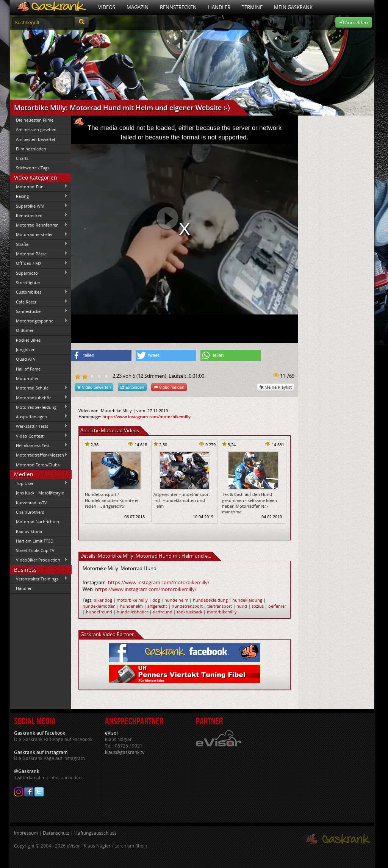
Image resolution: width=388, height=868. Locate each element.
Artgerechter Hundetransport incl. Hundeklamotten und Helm (182, 500)
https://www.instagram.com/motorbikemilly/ (159, 582)
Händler (219, 7)
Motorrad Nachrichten (38, 522)
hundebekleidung (210, 600)
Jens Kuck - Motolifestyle (40, 493)
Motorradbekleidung (39, 407)
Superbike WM (39, 206)
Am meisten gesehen (36, 129)
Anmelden (354, 22)
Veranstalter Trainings (39, 579)
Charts (22, 158)
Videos (107, 7)
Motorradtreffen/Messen (39, 455)
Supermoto (39, 273)
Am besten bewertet (36, 139)
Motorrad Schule (39, 388)
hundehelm (131, 606)
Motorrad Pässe (39, 253)
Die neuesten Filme (35, 120)
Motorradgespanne (39, 321)
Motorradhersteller (39, 235)
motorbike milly (132, 600)
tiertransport (220, 606)
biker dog (103, 600)
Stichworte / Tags (33, 168)
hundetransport (187, 606)
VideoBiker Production (39, 560)
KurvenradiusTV (31, 503)
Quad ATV (26, 359)
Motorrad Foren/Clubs (38, 465)
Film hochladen (31, 149)
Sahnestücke (39, 311)
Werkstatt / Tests (39, 426)
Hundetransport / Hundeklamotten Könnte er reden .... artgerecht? (112, 500)
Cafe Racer (39, 302)
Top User (39, 483)
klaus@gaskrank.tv (125, 752)
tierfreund (163, 612)
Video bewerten (94, 387)
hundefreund (99, 612)
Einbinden (132, 387)
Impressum (26, 833)
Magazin (138, 7)
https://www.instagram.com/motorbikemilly (146, 417)
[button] (101, 355)
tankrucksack (190, 612)
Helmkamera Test (39, 445)
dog (156, 600)
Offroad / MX (39, 263)
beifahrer (277, 606)
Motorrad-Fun (39, 186)
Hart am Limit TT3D (35, 541)
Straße (39, 244)
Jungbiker (25, 350)
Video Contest (39, 436)
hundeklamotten (99, 606)
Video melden (169, 387)
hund (242, 606)
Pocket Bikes (28, 340)
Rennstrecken (178, 7)
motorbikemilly (222, 612)
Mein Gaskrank (293, 7)
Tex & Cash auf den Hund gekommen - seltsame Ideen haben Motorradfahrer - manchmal (250, 503)
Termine (252, 7)
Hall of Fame (28, 369)
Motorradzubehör (39, 397)
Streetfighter (28, 282)
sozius (258, 606)
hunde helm (176, 600)
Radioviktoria (29, 531)
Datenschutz (56, 833)
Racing (39, 196)
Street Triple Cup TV (35, 550)
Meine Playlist (276, 387)
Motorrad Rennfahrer (39, 225)
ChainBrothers (30, 512)
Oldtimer (25, 330)
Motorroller (27, 378)
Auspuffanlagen (39, 416)
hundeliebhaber (132, 612)
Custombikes (39, 292)
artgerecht (157, 606)
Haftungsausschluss (95, 833)
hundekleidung (247, 600)
